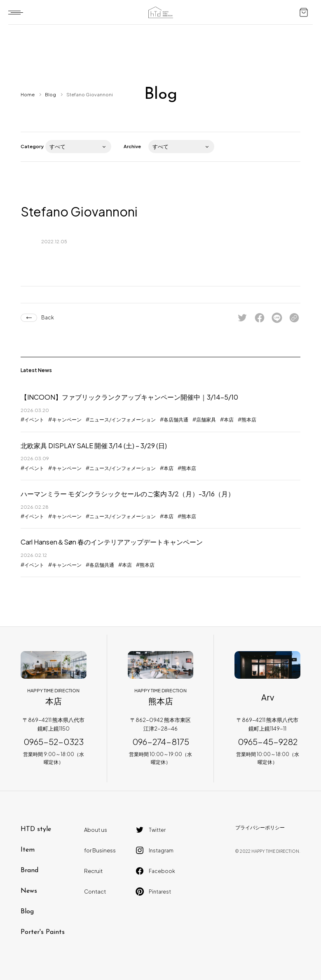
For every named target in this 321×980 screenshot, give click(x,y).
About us (96, 830)
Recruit (93, 871)
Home (28, 94)
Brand (29, 871)
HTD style (36, 829)
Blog (50, 94)
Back (48, 318)
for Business (100, 850)
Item (28, 850)
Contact (95, 892)
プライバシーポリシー (260, 828)
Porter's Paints (43, 932)
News (29, 891)
